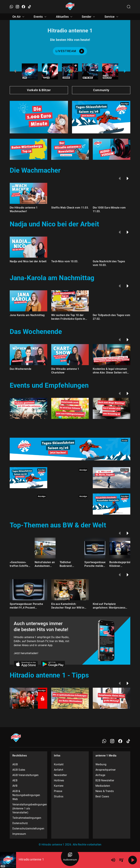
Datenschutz (20, 823)
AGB (15, 764)
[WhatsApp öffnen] (11, 7)
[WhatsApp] (104, 741)
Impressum (19, 834)
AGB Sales (19, 770)
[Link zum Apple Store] (26, 665)
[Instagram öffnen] (17, 7)
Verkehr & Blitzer (39, 90)
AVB (15, 786)
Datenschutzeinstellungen (28, 829)
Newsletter (60, 775)
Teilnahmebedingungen (27, 818)
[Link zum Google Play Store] (53, 665)
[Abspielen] (133, 860)
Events (41, 17)
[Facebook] (120, 741)
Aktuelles (65, 17)
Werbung (101, 764)
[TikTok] (128, 741)
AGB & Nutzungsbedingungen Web (26, 795)
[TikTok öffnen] (29, 7)
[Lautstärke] (113, 860)
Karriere (59, 786)
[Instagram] (112, 741)
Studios (59, 796)
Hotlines (59, 780)
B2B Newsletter (105, 780)
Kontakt (59, 764)
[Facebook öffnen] (23, 7)
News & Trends (105, 791)
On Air (19, 17)
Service (112, 17)
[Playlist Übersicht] (121, 860)
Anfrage (100, 775)
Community (101, 90)
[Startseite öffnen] (70, 7)
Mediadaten (103, 786)
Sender (89, 17)
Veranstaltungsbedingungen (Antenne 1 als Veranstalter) (28, 808)
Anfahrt (59, 770)
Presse (58, 791)
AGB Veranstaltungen (26, 775)
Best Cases (102, 796)
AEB (15, 780)
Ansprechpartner (106, 770)
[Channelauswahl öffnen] (129, 7)
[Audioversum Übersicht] (70, 857)
